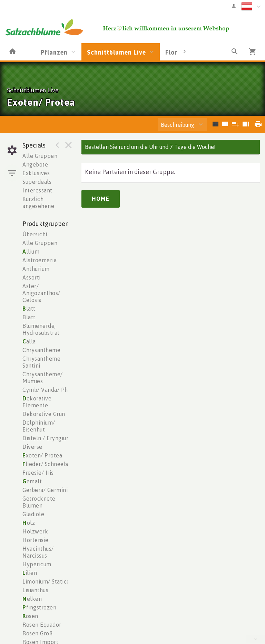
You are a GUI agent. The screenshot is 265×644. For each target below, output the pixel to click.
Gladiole (33, 514)
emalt (32, 481)
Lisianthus (35, 590)
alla (29, 341)
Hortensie (36, 540)
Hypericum (37, 564)
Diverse (32, 447)
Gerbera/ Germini (45, 490)
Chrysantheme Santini (41, 362)
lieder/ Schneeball (48, 464)
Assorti (32, 277)
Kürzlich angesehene (38, 202)
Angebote (35, 164)
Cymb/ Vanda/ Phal (48, 390)
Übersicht (35, 234)
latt (29, 309)
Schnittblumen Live (116, 52)
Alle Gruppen (40, 156)
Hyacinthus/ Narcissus (38, 552)
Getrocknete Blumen (39, 502)
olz (29, 523)
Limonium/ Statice (46, 581)
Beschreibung (178, 125)
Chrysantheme (41, 350)
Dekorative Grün (44, 414)
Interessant (37, 190)
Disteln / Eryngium (47, 438)
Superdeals (37, 182)
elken (32, 599)
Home (101, 199)
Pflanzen (54, 52)
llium (31, 252)
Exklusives (36, 173)
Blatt (29, 317)
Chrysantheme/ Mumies (43, 378)
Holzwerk (35, 531)
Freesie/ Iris (38, 473)
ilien (30, 573)
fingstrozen (39, 607)
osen (30, 616)
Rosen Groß (37, 633)
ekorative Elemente (37, 402)
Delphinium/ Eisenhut (39, 426)
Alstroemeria (40, 260)
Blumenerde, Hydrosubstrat (41, 329)
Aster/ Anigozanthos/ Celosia (41, 293)
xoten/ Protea (42, 455)
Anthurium (36, 269)
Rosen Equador (42, 625)
